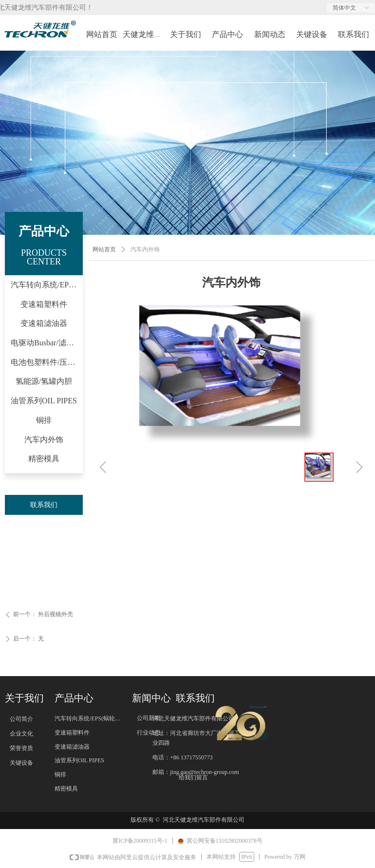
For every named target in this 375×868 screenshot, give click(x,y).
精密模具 (44, 459)
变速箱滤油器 (44, 323)
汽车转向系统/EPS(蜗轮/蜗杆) (47, 285)
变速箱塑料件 (44, 304)
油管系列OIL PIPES (44, 401)
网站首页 (104, 249)
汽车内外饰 (44, 440)
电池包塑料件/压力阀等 (47, 362)
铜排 (44, 420)
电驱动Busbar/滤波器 (46, 343)
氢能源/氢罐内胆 (44, 381)
